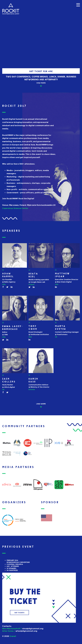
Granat (13, 636)
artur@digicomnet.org (26, 631)
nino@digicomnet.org (33, 629)
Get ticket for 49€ (41, 71)
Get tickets (19, 612)
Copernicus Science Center (15, 208)
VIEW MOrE (41, 83)
